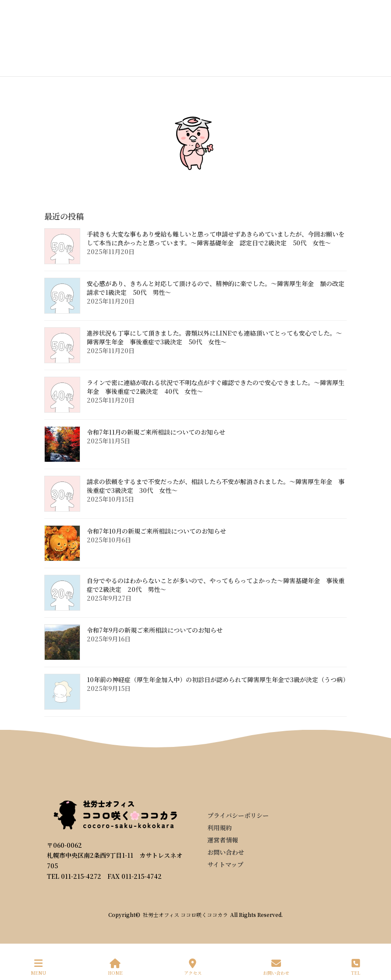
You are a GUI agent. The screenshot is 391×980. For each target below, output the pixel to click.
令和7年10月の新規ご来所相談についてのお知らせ (156, 531)
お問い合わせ (276, 967)
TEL (356, 967)
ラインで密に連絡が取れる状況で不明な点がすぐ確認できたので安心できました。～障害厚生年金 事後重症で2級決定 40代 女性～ (216, 387)
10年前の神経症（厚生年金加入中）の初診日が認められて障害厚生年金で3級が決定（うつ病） (218, 679)
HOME (115, 967)
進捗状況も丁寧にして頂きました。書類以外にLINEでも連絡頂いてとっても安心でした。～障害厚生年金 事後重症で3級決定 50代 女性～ (214, 337)
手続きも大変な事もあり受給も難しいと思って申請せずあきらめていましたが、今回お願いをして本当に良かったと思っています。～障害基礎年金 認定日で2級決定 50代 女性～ (216, 238)
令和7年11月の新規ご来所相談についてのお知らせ (156, 432)
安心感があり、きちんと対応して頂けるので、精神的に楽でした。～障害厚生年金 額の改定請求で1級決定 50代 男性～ (216, 288)
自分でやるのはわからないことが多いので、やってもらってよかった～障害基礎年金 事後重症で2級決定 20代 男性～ (216, 585)
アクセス (193, 967)
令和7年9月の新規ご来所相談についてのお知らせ (155, 630)
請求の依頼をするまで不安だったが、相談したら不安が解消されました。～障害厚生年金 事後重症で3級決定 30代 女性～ (216, 486)
